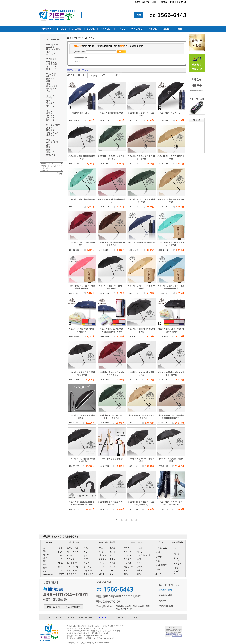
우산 (78, 61)
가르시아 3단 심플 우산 (82, 113)
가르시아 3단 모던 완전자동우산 (141, 243)
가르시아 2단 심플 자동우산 (171, 113)
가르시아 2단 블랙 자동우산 (111, 113)
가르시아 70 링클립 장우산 (111, 459)
